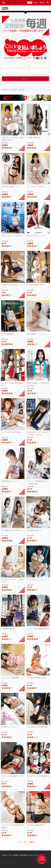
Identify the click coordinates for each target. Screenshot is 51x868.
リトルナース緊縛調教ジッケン (13, 679)
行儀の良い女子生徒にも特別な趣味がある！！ (13, 139)
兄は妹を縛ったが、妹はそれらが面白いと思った (38, 433)
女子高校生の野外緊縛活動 (37, 727)
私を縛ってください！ (10, 727)
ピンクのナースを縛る (36, 187)
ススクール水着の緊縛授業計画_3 (13, 384)
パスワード (26, 71)
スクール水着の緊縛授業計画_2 (38, 630)
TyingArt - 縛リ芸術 (20, 855)
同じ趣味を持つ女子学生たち (13, 530)
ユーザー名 (26, 65)
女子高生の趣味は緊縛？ (36, 825)
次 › (26, 842)
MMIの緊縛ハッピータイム (37, 334)
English (36, 3)
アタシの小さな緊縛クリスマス (13, 777)
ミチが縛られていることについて (38, 581)
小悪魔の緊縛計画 (34, 137)
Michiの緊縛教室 (8, 334)
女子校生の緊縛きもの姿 (36, 678)
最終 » (32, 842)
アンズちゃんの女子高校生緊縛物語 (13, 826)
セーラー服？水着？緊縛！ (12, 432)
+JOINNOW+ (42, 859)
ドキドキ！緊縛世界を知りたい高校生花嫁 (38, 483)
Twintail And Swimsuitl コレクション (13, 286)
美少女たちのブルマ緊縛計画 (38, 776)
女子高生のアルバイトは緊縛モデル (13, 581)
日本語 (30, 3)
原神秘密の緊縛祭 (8, 629)
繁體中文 (42, 3)
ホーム (5, 90)
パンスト (13, 90)
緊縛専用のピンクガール (11, 481)
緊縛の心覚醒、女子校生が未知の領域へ (38, 384)
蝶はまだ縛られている (36, 236)
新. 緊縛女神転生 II (34, 530)
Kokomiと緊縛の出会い (36, 285)
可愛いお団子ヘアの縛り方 (12, 236)
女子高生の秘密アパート (11, 187)
